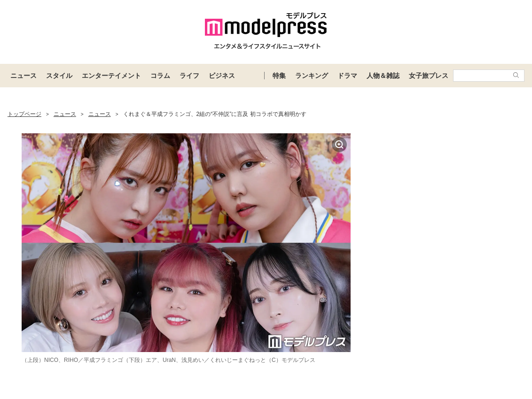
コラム (160, 76)
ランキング (312, 76)
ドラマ (347, 76)
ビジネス (222, 76)
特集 (279, 76)
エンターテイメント (111, 76)
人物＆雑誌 (383, 76)
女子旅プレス (429, 76)
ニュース (23, 76)
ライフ (189, 76)
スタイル (59, 76)
